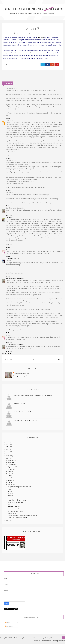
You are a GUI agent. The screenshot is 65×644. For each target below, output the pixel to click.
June (9, 473)
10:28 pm (9, 215)
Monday (10, 496)
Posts (8, 623)
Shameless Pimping (14, 507)
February (11, 482)
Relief (9, 504)
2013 (8, 447)
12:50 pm (9, 351)
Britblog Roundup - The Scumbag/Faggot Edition (22, 516)
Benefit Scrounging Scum (19, 638)
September (11, 467)
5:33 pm (9, 118)
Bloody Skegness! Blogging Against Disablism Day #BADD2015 (33, 395)
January (10, 485)
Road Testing (12, 513)
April (9, 478)
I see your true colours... (15, 509)
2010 (8, 454)
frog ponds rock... (11, 258)
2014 (8, 445)
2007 (8, 520)
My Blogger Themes (59, 641)
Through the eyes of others (16, 511)
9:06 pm (9, 190)
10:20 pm (9, 206)
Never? (10, 491)
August (10, 469)
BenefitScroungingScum (13, 208)
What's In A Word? (19, 403)
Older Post (57, 359)
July (9, 471)
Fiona (8, 120)
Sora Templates (45, 641)
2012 (8, 449)
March (10, 480)
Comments (9, 626)
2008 (8, 458)
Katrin (8, 217)
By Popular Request (14, 498)
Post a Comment (7, 353)
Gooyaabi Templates (47, 638)
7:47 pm (9, 333)
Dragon (33, 53)
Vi (7, 249)
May (9, 476)
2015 (8, 442)
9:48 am (9, 276)
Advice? (10, 489)
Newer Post (8, 359)
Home (33, 359)
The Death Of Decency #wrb (22, 412)
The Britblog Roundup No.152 (17, 502)
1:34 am (9, 247)
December (11, 460)
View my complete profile (20, 376)
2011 (8, 451)
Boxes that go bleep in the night (17, 500)
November (11, 462)
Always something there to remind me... (20, 487)
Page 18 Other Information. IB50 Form (25, 420)
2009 (8, 456)
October (11, 465)
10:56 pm (9, 342)
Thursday (10, 493)
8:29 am (9, 256)
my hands (41, 37)
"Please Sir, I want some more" (17, 518)
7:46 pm (9, 158)
